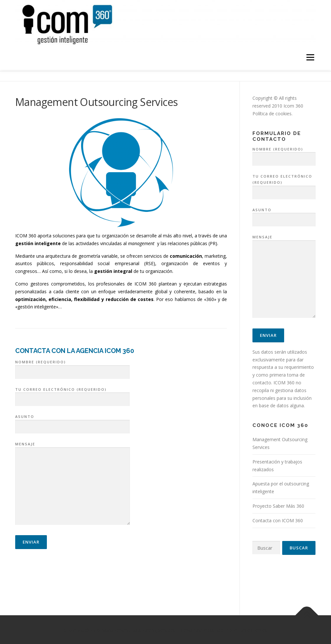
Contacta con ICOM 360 (278, 519)
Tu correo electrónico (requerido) (72, 393)
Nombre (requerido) (72, 366)
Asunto (72, 421)
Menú (310, 58)
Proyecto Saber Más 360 (278, 504)
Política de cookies (272, 112)
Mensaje (73, 483)
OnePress (204, 629)
